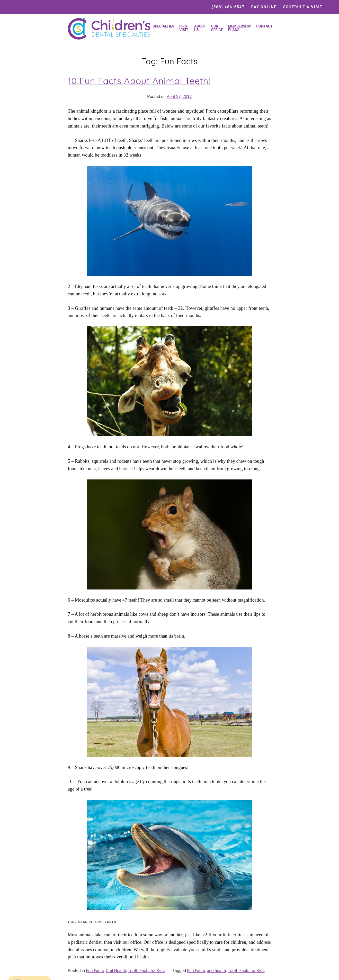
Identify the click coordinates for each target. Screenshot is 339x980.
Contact (264, 26)
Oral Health (116, 971)
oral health (216, 971)
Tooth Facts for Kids (146, 971)
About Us (200, 28)
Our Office (217, 28)
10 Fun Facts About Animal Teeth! (139, 81)
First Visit (184, 28)
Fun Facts (95, 971)
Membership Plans (240, 28)
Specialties (164, 26)
